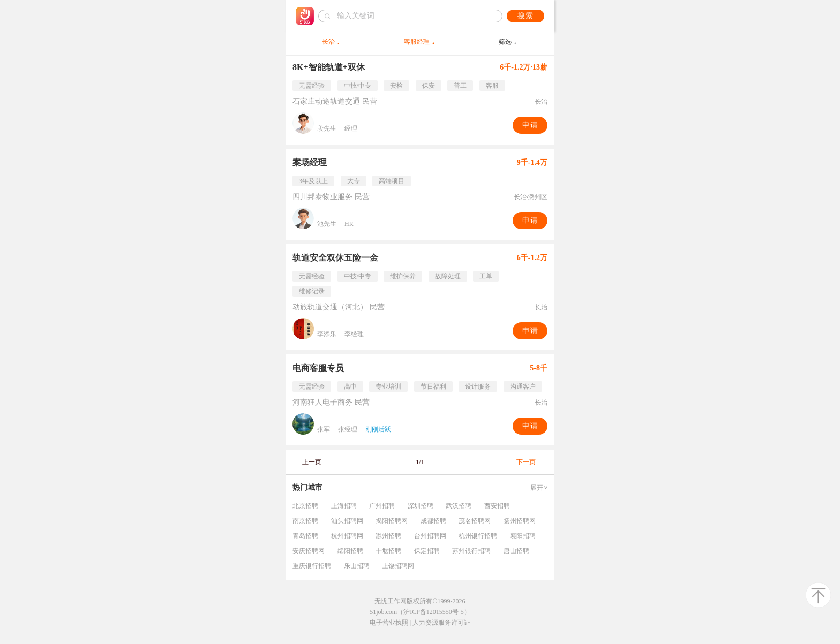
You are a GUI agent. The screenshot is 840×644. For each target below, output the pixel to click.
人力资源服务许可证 (441, 623)
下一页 (526, 462)
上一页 (312, 462)
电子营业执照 (389, 623)
